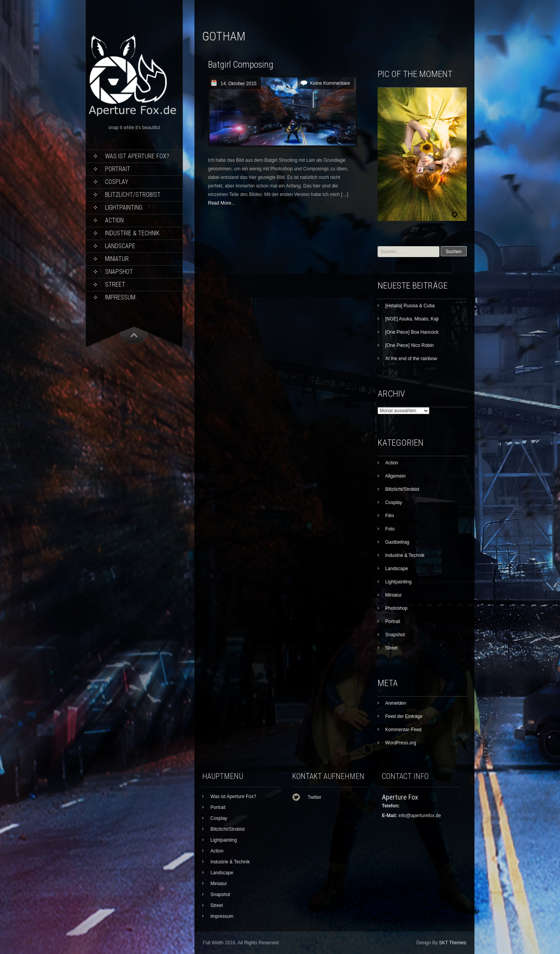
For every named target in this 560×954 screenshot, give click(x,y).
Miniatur (117, 259)
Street (115, 284)
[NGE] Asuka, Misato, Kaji (412, 319)
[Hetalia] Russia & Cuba (410, 306)
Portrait (118, 169)
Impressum (120, 297)
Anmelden (395, 703)
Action (114, 220)
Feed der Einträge (404, 716)
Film (389, 516)
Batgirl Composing (241, 65)
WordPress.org (401, 743)
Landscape (120, 246)
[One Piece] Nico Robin (409, 345)
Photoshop (396, 608)
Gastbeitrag (397, 542)
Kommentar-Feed (403, 730)
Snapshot (119, 272)
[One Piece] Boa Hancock (412, 332)
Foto (390, 529)
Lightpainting (124, 207)
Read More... (221, 203)
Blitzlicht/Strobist (133, 195)
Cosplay (117, 182)
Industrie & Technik (132, 233)
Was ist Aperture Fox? (137, 156)
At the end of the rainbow (411, 359)
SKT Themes (453, 943)
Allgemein (395, 476)
